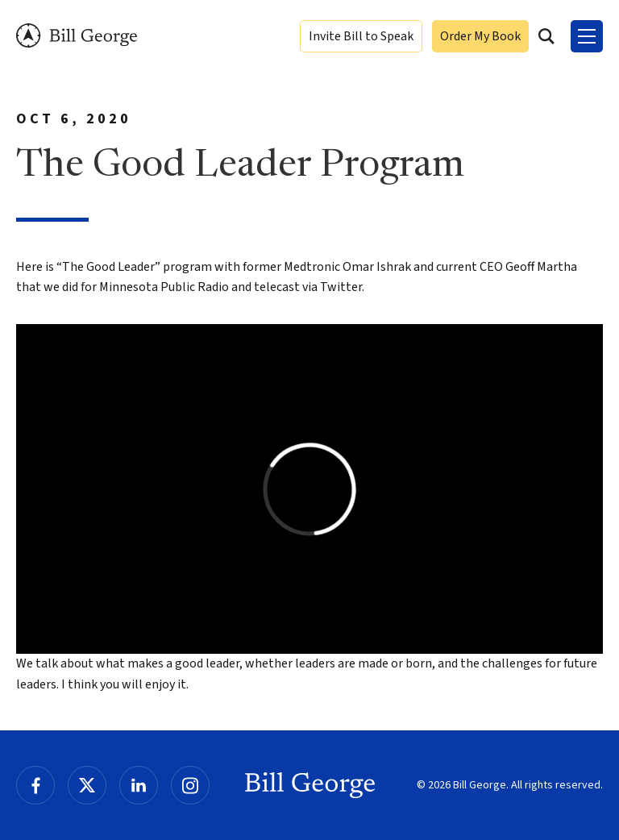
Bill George (77, 36)
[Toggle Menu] (587, 36)
